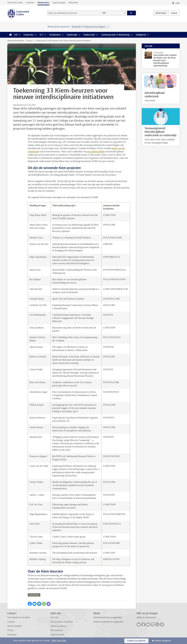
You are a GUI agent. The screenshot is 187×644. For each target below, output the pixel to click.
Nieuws (30, 41)
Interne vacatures (58, 626)
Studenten (30, 3)
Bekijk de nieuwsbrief (146, 617)
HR (16, 35)
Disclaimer (12, 635)
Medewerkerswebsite (15, 41)
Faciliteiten (55, 35)
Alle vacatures (57, 630)
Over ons (54, 617)
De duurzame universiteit (62, 622)
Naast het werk (57, 635)
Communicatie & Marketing (115, 35)
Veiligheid (141, 35)
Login (178, 3)
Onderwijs (72, 35)
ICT (41, 35)
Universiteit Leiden (15, 3)
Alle (104, 13)
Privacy (11, 630)
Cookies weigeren (163, 641)
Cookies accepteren (136, 641)
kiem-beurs (34, 595)
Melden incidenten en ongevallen (108, 622)
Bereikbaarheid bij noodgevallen (108, 617)
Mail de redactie (14, 626)
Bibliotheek (73, 3)
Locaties (11, 622)
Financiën (29, 35)
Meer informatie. (59, 641)
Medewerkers (43, 3)
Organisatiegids (59, 3)
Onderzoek (89, 35)
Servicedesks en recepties (19, 617)
